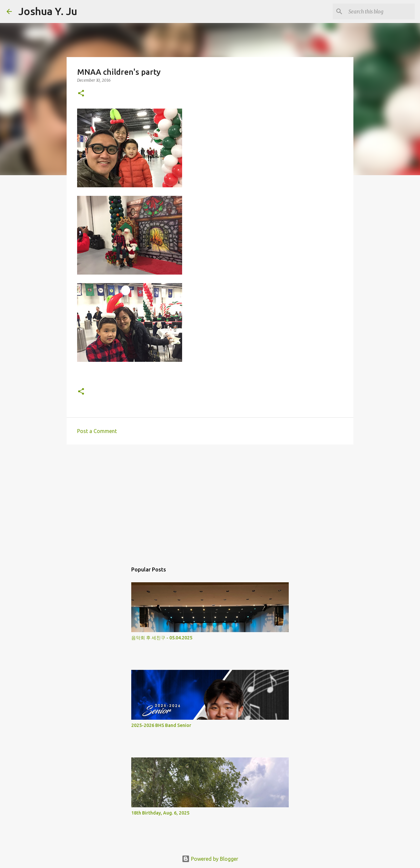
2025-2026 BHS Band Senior (161, 725)
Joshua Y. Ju (48, 11)
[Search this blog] (380, 11)
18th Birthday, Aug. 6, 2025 (160, 813)
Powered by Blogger (210, 859)
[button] (81, 94)
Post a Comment (97, 431)
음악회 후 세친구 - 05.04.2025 (162, 638)
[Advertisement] (210, 500)
